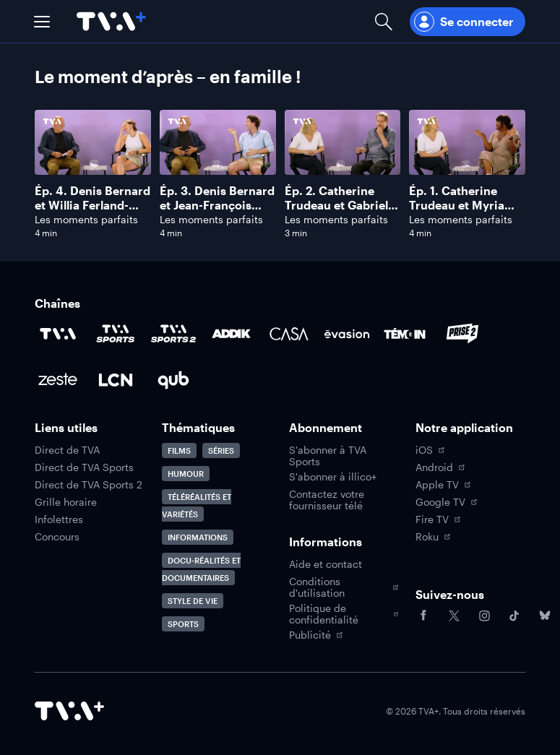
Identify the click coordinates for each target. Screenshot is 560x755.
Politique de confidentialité (344, 614)
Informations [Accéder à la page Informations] (198, 537)
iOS (430, 450)
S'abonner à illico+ (333, 477)
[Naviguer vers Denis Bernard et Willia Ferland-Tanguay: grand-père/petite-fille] (93, 174)
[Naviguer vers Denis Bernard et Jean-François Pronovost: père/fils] (218, 174)
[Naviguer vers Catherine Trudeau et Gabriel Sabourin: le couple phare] (343, 174)
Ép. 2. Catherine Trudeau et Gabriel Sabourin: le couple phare (339, 212)
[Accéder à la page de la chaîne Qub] (173, 380)
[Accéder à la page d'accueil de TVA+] (69, 711)
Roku (433, 537)
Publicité (316, 635)
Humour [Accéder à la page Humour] (186, 474)
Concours (57, 537)
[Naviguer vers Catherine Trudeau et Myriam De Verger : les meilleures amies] (467, 174)
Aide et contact (326, 564)
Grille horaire (66, 502)
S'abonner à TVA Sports (328, 456)
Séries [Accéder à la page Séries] (221, 450)
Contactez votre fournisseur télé (327, 500)
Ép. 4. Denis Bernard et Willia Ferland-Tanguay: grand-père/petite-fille (92, 212)
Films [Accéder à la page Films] (179, 450)
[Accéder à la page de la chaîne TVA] (58, 334)
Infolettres (59, 519)
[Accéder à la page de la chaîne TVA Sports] (116, 334)
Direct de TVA (67, 450)
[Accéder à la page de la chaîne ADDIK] (231, 334)
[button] (42, 22)
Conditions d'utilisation (344, 587)
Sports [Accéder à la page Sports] (183, 624)
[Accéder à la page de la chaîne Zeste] (58, 380)
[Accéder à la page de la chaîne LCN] (116, 380)
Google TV (446, 502)
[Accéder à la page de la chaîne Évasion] (347, 334)
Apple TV (443, 485)
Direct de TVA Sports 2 (89, 485)
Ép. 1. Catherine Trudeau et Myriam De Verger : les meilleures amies (462, 212)
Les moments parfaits (86, 219)
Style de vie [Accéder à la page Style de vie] (193, 601)
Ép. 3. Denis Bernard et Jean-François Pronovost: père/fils (217, 205)
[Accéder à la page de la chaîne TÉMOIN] (405, 334)
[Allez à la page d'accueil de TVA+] (111, 21)
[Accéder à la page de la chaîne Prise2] (462, 334)
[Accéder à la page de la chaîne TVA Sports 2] (173, 334)
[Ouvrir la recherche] (384, 21)
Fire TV (438, 519)
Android (440, 467)
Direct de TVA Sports (84, 467)
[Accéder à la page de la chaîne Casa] (289, 334)
